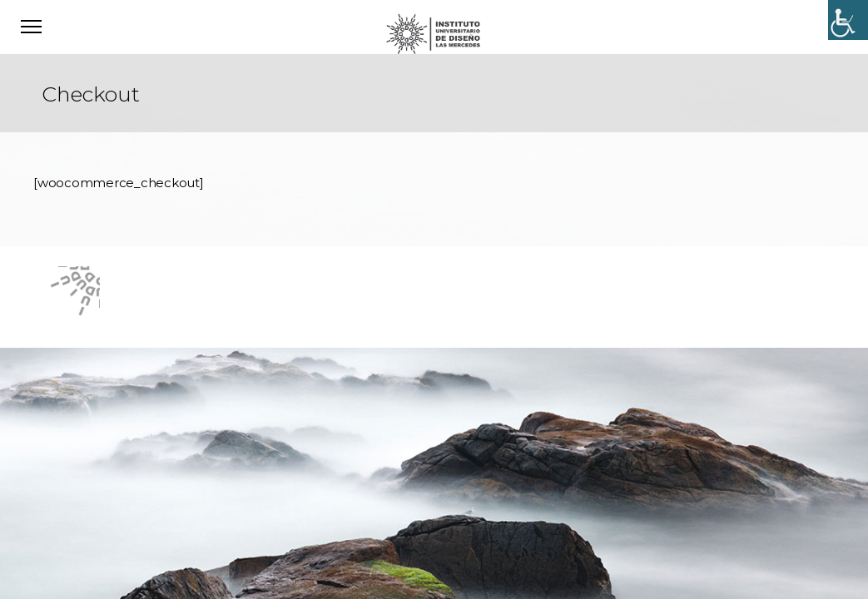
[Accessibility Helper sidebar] (848, 20)
